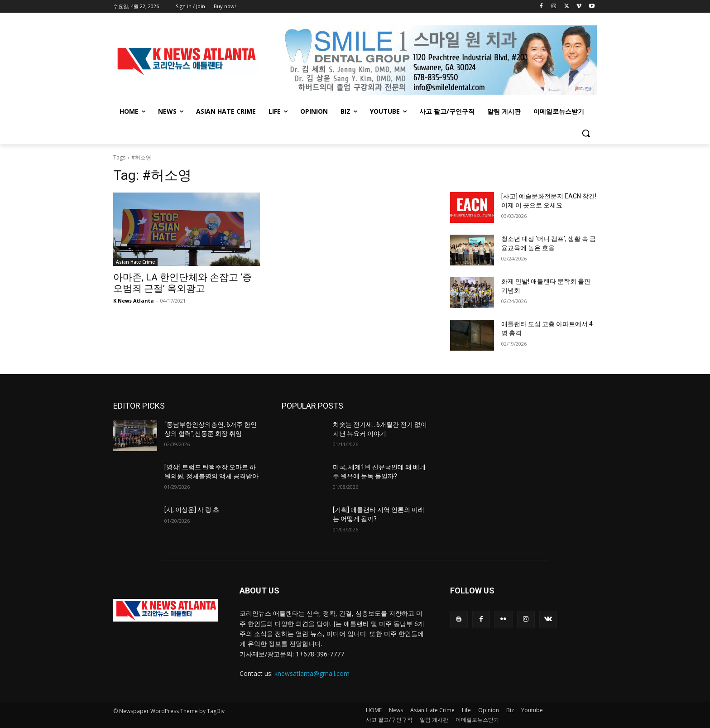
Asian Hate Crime (135, 262)
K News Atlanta (134, 301)
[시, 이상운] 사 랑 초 (192, 510)
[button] (586, 133)
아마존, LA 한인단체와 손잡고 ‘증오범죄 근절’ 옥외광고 (182, 283)
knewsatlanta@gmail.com (312, 673)
